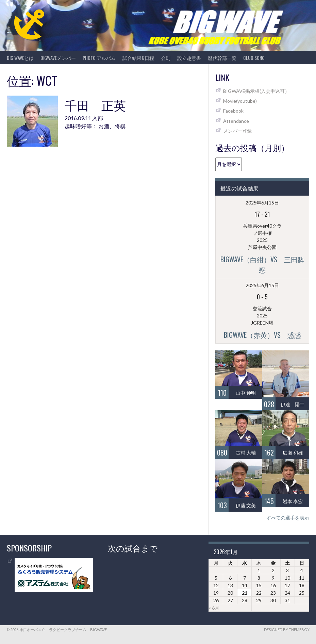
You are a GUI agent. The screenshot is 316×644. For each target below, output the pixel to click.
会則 (166, 58)
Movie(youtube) (240, 101)
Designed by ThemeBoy (287, 630)
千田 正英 (95, 105)
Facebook (233, 111)
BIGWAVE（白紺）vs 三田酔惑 (262, 264)
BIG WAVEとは (20, 58)
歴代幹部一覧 (222, 58)
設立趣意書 (189, 58)
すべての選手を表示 (288, 518)
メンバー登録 (237, 131)
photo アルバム (99, 58)
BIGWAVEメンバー (58, 58)
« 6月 (214, 608)
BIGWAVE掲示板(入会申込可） (256, 91)
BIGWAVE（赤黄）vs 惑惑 (262, 335)
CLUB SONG (254, 58)
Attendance (236, 121)
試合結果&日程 (138, 58)
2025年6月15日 (262, 203)
